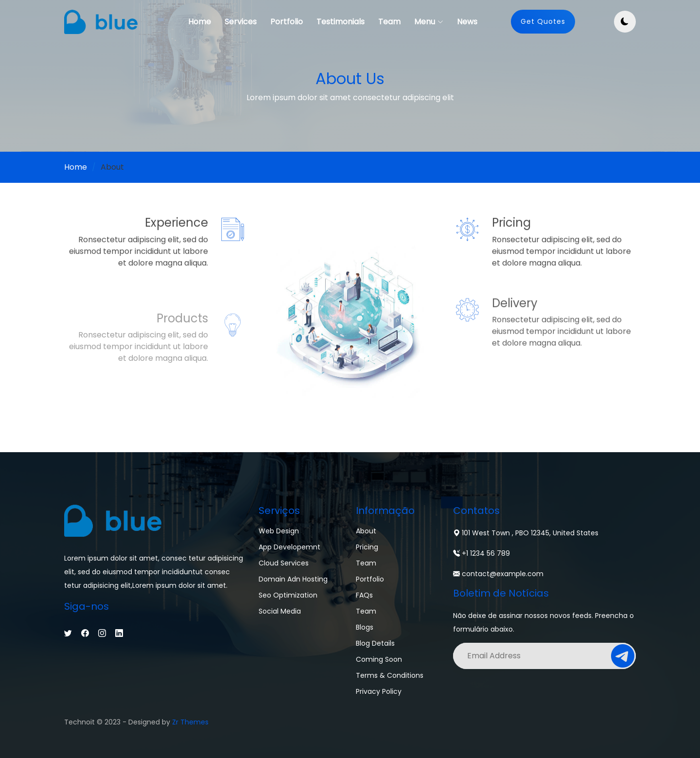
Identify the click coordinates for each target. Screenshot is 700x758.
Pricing (367, 547)
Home (200, 22)
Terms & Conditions (390, 675)
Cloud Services (284, 563)
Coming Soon (379, 659)
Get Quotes (543, 21)
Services (241, 22)
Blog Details (375, 643)
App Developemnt (289, 547)
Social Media (280, 611)
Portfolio (287, 22)
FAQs (364, 595)
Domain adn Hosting (293, 579)
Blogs (365, 627)
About (366, 531)
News (467, 22)
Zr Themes (190, 722)
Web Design (279, 531)
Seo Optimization (288, 595)
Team (389, 22)
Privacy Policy (379, 691)
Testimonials (341, 22)
